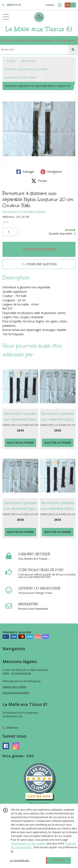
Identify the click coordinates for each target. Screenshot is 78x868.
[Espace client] (60, 5)
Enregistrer (51, 172)
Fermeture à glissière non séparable (26, 69)
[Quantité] (10, 232)
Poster (39, 181)
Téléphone (10, 728)
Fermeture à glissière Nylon (21, 78)
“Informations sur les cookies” (28, 843)
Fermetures (28, 61)
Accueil (11, 61)
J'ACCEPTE (59, 860)
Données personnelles (16, 693)
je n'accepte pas (20, 860)
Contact (50, 5)
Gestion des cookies (14, 687)
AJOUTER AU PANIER (39, 249)
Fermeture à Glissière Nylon (24, 212)
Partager (25, 172)
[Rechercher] (73, 50)
